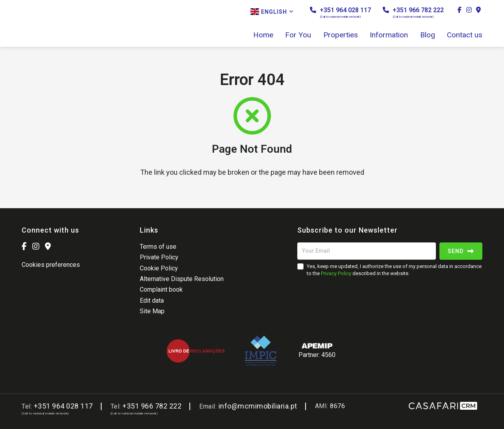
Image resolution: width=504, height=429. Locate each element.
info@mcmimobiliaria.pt (258, 406)
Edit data (152, 300)
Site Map (152, 311)
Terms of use (158, 247)
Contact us (465, 35)
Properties (341, 35)
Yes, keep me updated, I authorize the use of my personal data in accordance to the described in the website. (394, 270)
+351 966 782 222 (413, 12)
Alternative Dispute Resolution (182, 279)
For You (298, 35)
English (272, 12)
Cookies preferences (51, 265)
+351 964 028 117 (340, 12)
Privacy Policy (336, 273)
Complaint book (161, 289)
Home (263, 35)
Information (389, 35)
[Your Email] (367, 251)
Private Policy (159, 257)
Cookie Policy (159, 268)
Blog (428, 35)
